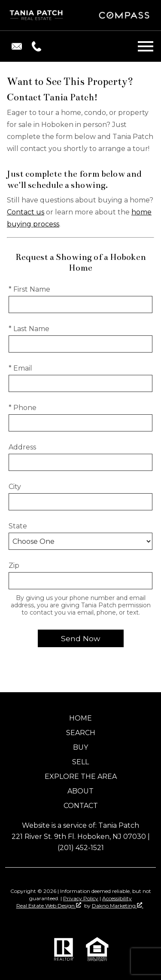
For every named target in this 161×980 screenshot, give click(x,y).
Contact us (26, 212)
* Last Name (29, 329)
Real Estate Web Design (49, 906)
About (80, 791)
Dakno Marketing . (118, 906)
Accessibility (117, 898)
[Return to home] (37, 15)
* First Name (29, 289)
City (15, 487)
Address (22, 447)
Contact (81, 806)
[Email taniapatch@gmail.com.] (17, 46)
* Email (20, 368)
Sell (80, 762)
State (18, 526)
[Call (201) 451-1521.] (35, 46)
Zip (14, 565)
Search (81, 733)
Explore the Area (81, 776)
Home (80, 718)
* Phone (23, 408)
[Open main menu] (146, 46)
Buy (80, 747)
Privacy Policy (81, 898)
